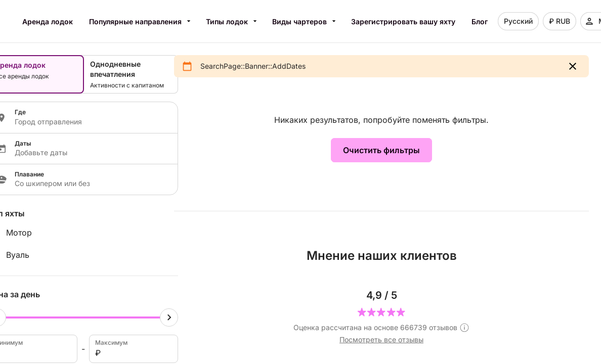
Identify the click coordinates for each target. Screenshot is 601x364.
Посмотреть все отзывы (381, 339)
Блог (480, 21)
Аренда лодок (48, 21)
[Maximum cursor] (169, 317)
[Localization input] (90, 122)
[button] (573, 66)
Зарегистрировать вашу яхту (403, 21)
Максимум (133, 349)
